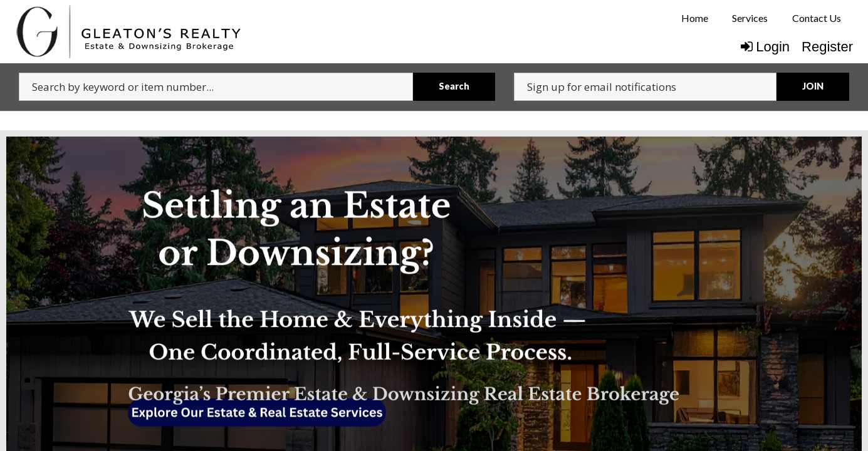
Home (695, 18)
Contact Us (817, 18)
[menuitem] (695, 18)
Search (454, 86)
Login (765, 47)
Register (827, 47)
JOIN (813, 86)
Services (750, 18)
